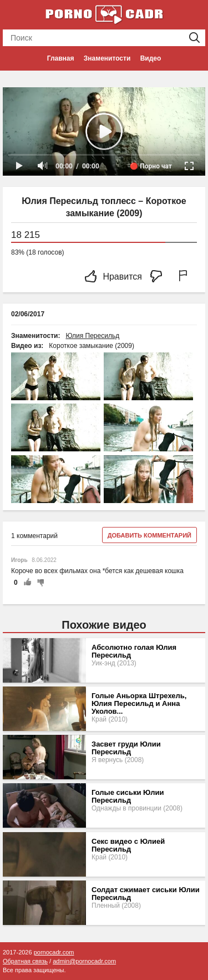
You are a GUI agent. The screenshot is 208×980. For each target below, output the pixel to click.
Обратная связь (25, 961)
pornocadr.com (54, 952)
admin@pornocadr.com (84, 961)
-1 (39, 583)
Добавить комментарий (149, 535)
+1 (27, 583)
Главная (61, 58)
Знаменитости (107, 58)
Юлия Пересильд (92, 336)
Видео (151, 58)
